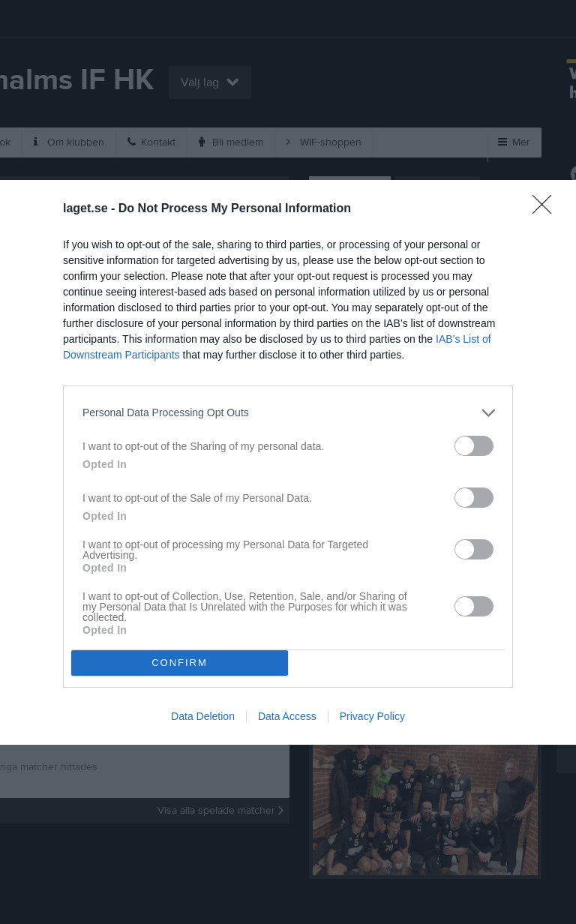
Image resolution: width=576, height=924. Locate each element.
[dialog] (288, 462)
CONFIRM (180, 662)
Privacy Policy (372, 716)
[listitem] (288, 412)
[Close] (547, 208)
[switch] (474, 445)
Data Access (287, 716)
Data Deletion (203, 716)
